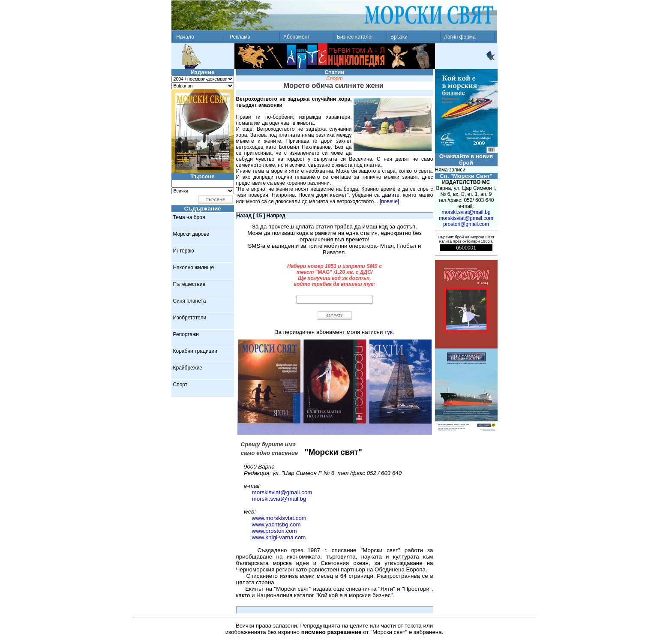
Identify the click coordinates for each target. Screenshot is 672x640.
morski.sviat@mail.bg (279, 499)
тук (388, 332)
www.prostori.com (274, 531)
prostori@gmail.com (466, 224)
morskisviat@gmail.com (282, 492)
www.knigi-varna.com (279, 537)
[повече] (389, 201)
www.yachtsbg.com (276, 524)
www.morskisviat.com (279, 518)
